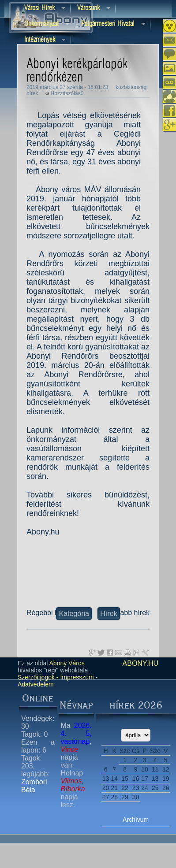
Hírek (109, 614)
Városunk (90, 9)
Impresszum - (78, 677)
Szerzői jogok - (38, 677)
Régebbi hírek (49, 613)
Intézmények (42, 40)
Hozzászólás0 (67, 93)
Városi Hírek (41, 9)
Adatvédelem (36, 684)
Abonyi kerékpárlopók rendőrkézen (77, 71)
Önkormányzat (43, 24)
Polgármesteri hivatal (110, 24)
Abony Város (67, 663)
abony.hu (141, 663)
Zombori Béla (34, 786)
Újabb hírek (131, 613)
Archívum (136, 820)
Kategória (74, 614)
